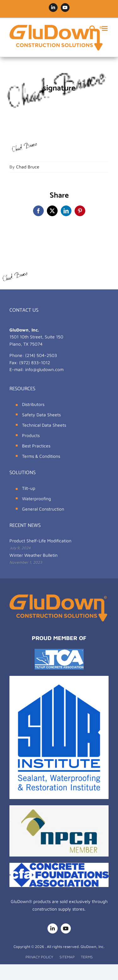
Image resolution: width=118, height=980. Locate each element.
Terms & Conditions (41, 456)
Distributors (33, 404)
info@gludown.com (44, 369)
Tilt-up (29, 488)
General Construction (43, 509)
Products (31, 435)
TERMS (87, 957)
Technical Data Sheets (44, 425)
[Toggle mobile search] (93, 28)
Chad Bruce (28, 167)
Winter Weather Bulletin (34, 555)
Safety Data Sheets (41, 415)
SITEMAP (67, 957)
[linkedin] (53, 928)
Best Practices (36, 446)
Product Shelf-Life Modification (40, 541)
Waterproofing (37, 498)
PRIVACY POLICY (39, 957)
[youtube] (66, 928)
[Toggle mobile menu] (105, 28)
